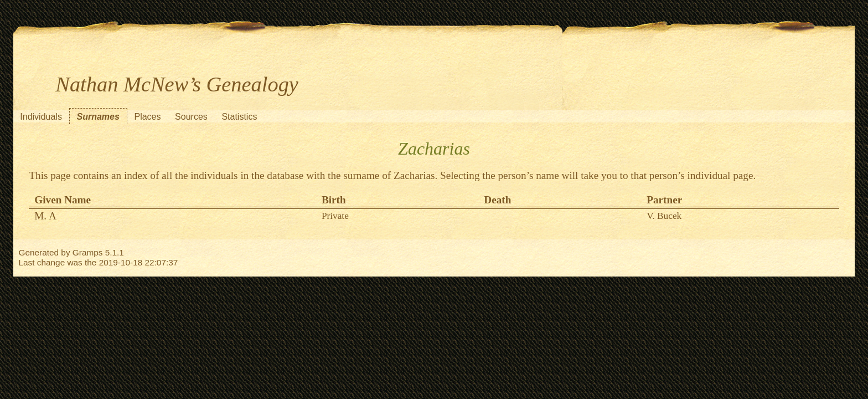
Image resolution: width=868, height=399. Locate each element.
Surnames (98, 117)
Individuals (41, 117)
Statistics (239, 117)
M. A (45, 216)
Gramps (88, 252)
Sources (191, 117)
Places (147, 117)
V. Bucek (664, 216)
